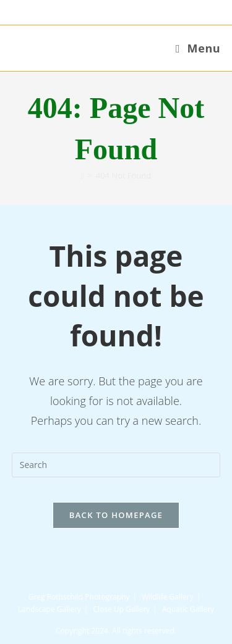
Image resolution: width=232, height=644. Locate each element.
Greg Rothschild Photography (79, 597)
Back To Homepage (116, 515)
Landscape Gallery (49, 609)
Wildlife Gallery (168, 597)
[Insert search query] (116, 465)
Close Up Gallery (122, 609)
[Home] (83, 175)
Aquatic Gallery (188, 609)
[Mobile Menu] (198, 48)
